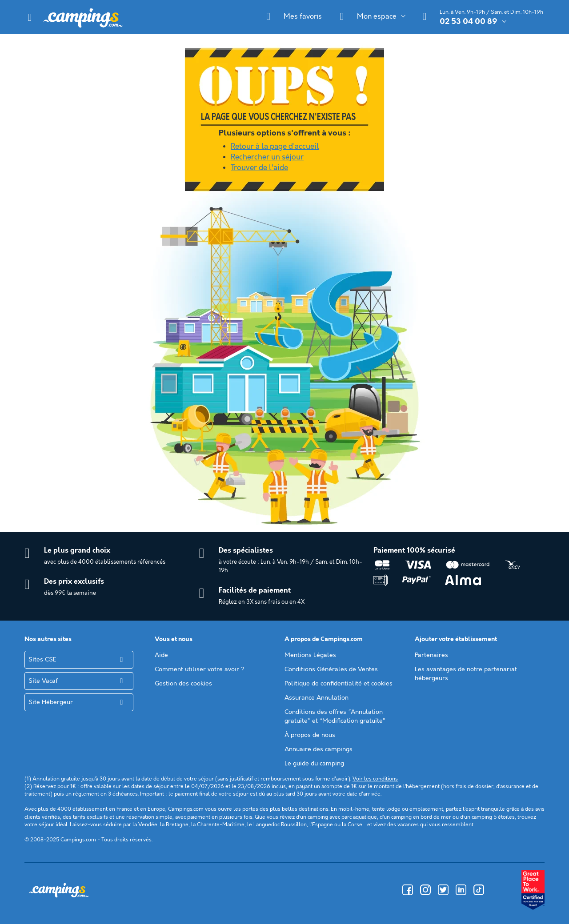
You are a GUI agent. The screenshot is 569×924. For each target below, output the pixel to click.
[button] (30, 17)
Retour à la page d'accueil (275, 147)
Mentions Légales (310, 655)
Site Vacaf (43, 681)
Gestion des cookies (183, 684)
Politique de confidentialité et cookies (339, 684)
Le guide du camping (314, 764)
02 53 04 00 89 (469, 22)
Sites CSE (42, 660)
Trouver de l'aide (259, 168)
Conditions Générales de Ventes (331, 669)
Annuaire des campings (319, 749)
